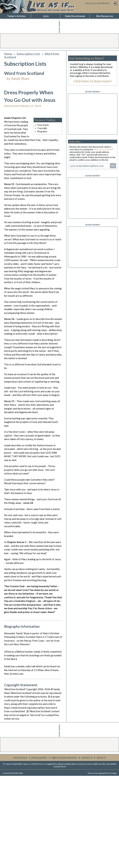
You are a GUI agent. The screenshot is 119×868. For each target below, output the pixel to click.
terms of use (20, 758)
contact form (60, 766)
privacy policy (39, 758)
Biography (42, 131)
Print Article (43, 125)
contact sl (87, 758)
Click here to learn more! (93, 81)
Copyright (42, 128)
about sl (101, 758)
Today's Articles (16, 16)
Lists (46, 16)
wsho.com (18, 674)
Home (8, 54)
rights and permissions (64, 758)
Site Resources (105, 16)
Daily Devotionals (75, 16)
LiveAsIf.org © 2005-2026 (13, 773)
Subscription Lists (28, 54)
